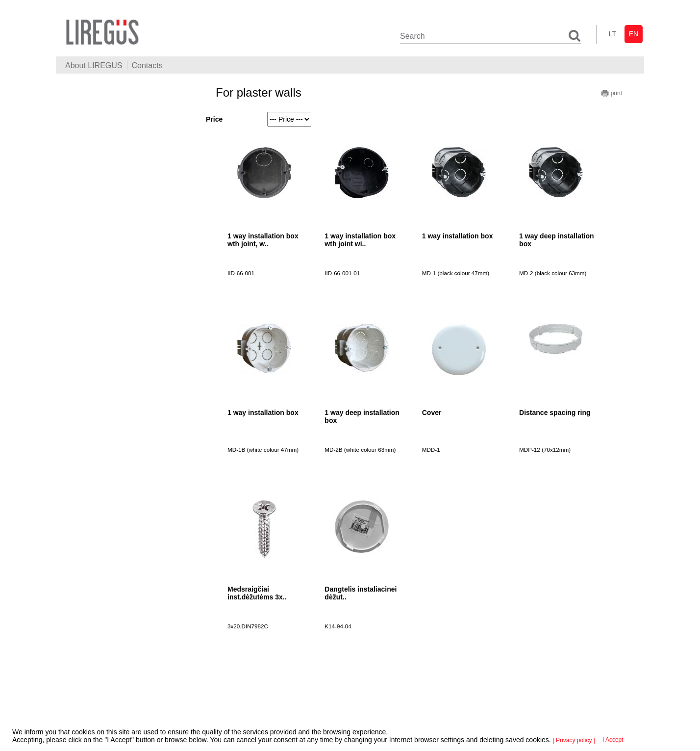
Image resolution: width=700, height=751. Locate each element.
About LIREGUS (94, 65)
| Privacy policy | (574, 740)
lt (612, 34)
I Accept (613, 740)
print (612, 93)
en (634, 34)
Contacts (147, 65)
